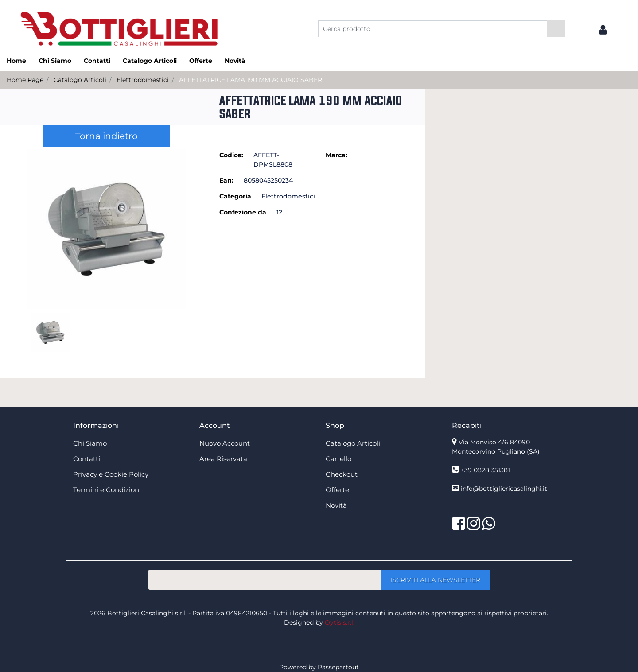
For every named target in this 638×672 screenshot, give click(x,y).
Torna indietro (107, 136)
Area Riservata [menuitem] (223, 459)
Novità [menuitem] (235, 61)
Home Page (25, 80)
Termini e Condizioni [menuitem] (107, 490)
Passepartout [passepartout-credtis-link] (338, 667)
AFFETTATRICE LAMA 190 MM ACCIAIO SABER (251, 80)
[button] (556, 29)
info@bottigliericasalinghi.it (504, 489)
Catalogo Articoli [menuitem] (150, 61)
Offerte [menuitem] (201, 61)
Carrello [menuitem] (338, 459)
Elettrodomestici (143, 80)
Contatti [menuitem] (97, 61)
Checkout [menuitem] (342, 474)
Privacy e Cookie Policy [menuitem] (111, 474)
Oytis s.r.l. (340, 622)
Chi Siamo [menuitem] (55, 61)
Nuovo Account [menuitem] (225, 443)
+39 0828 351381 (485, 470)
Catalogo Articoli (80, 80)
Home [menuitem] (16, 61)
